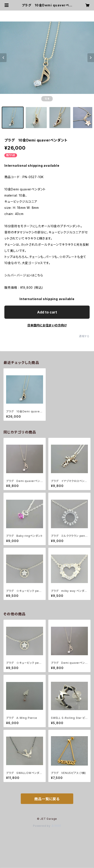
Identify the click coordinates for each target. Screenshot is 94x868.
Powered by (47, 826)
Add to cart (47, 312)
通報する (84, 336)
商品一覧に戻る (47, 799)
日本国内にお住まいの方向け (47, 325)
